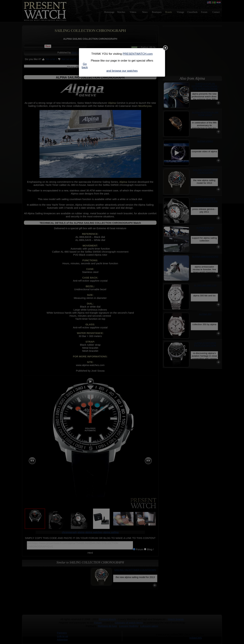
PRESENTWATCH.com (138, 54)
